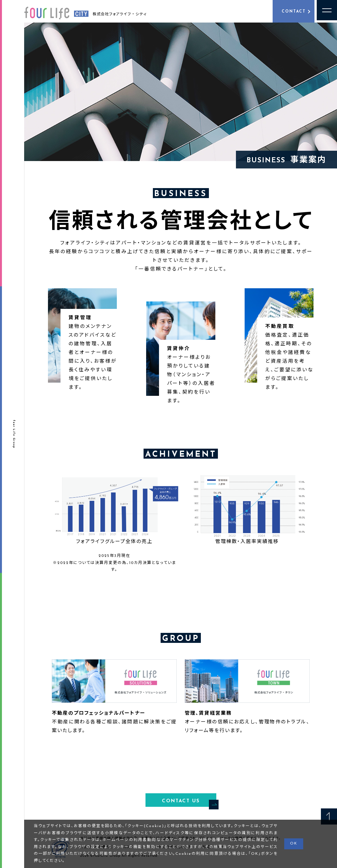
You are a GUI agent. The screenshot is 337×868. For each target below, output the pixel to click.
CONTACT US (189, 802)
